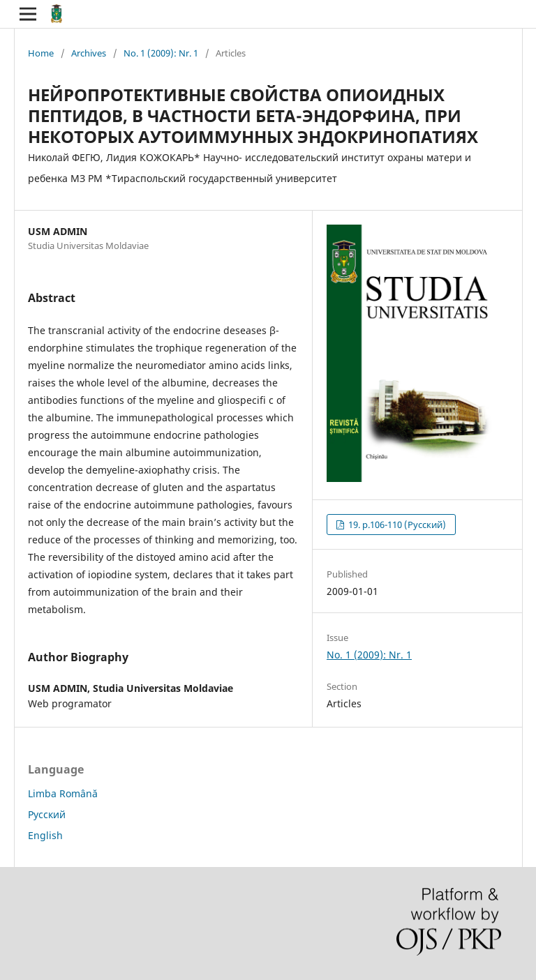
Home (41, 53)
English (45, 835)
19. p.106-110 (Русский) (396, 525)
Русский (47, 814)
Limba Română (63, 793)
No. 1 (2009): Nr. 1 (161, 53)
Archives (89, 53)
